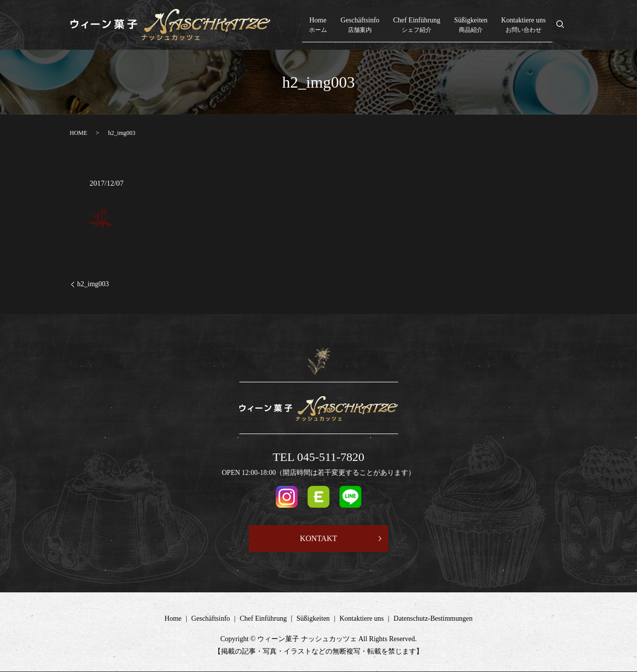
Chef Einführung (417, 25)
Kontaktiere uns (523, 25)
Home (320, 25)
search (565, 26)
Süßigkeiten (471, 25)
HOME (78, 133)
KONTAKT (318, 538)
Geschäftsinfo (360, 25)
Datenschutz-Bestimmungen (433, 619)
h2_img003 (93, 284)
